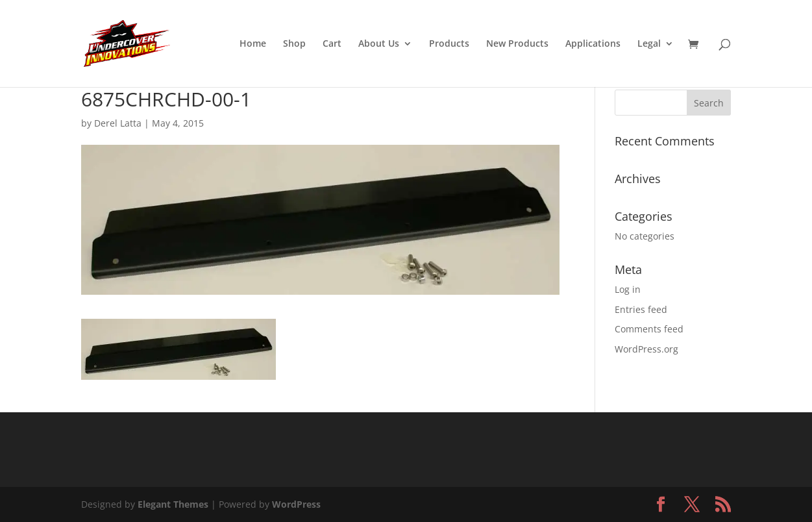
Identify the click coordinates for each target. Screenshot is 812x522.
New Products (517, 44)
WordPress (296, 504)
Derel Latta (118, 123)
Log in (628, 289)
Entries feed (641, 309)
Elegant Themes (173, 504)
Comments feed (649, 329)
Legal (649, 44)
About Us (379, 44)
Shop (294, 44)
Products (449, 44)
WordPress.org (646, 349)
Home (253, 44)
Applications (593, 44)
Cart (332, 44)
